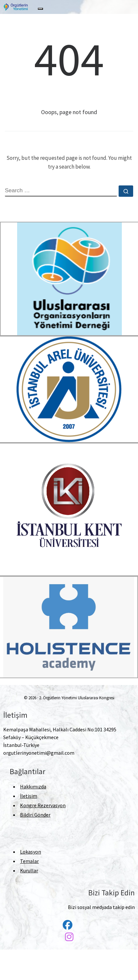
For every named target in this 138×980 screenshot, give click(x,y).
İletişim (29, 796)
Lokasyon (31, 852)
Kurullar (29, 870)
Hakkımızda (33, 786)
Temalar (29, 861)
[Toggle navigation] (40, 9)
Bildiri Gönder (35, 815)
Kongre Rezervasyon (43, 805)
